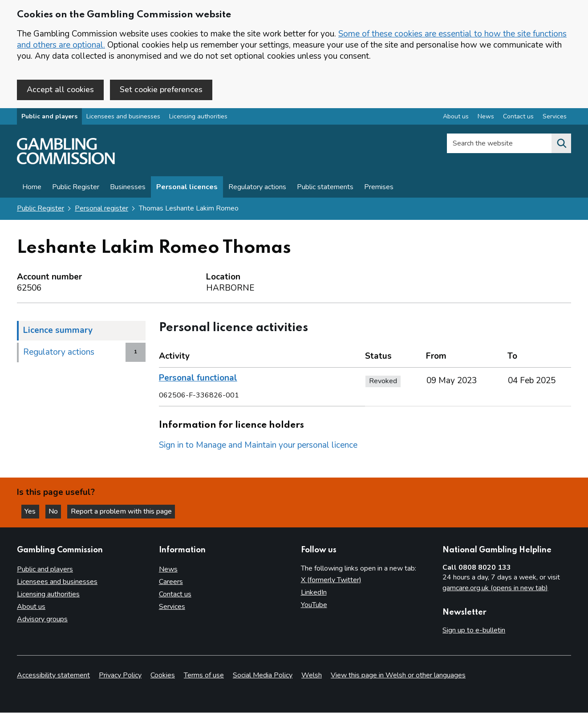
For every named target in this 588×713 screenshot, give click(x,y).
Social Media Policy (263, 676)
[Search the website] (561, 144)
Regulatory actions (257, 188)
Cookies (163, 676)
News (168, 569)
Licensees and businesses (123, 117)
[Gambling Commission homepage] (66, 163)
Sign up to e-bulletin (474, 630)
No (57, 511)
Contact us (175, 594)
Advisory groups (42, 619)
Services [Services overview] (555, 117)
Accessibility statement (53, 676)
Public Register (76, 188)
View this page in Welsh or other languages (398, 676)
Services (172, 607)
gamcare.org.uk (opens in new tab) (495, 588)
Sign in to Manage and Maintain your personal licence (258, 446)
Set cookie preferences (161, 89)
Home (32, 188)
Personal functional (198, 378)
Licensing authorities (198, 117)
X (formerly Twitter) (331, 580)
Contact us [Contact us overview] (518, 117)
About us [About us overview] (456, 117)
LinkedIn (314, 592)
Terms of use (204, 676)
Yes (33, 511)
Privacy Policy (120, 676)
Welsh (312, 676)
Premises (379, 188)
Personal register (101, 209)
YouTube (314, 605)
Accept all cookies (60, 89)
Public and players (49, 117)
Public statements (325, 188)
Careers (171, 582)
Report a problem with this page (125, 511)
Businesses (128, 188)
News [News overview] (486, 117)
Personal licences (187, 188)
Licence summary (58, 331)
